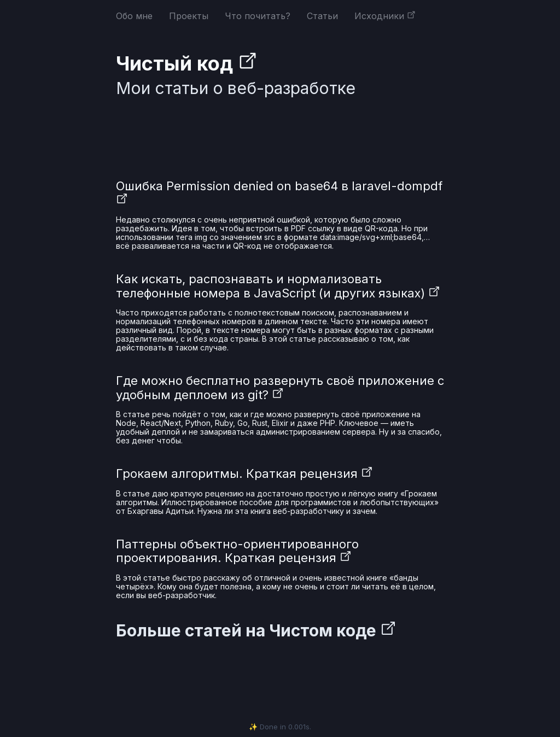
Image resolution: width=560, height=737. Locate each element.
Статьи (322, 16)
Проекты (189, 16)
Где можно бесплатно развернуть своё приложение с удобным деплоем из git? (280, 387)
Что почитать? (258, 16)
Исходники (385, 16)
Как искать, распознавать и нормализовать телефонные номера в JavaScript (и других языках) (278, 286)
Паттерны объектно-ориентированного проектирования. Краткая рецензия (237, 551)
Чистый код (187, 63)
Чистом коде (333, 630)
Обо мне (134, 16)
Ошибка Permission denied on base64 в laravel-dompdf (279, 193)
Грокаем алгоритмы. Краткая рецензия (244, 473)
